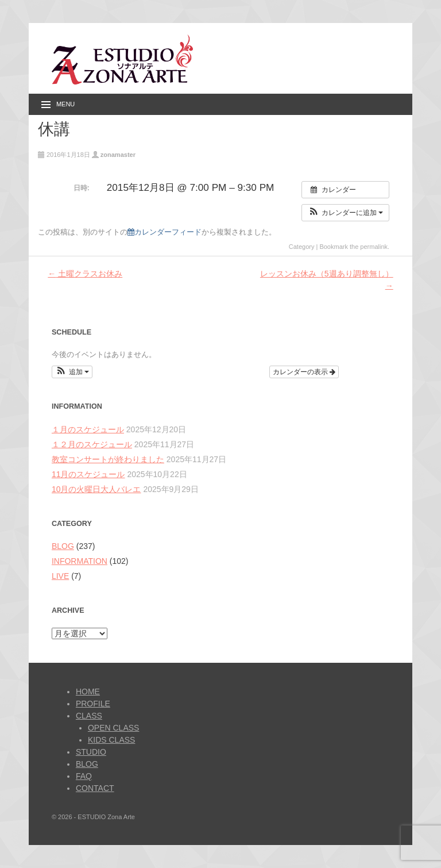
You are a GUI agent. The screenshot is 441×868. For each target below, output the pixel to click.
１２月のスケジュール (92, 444)
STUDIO (91, 752)
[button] (345, 213)
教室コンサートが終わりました (108, 459)
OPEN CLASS (113, 728)
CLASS (89, 716)
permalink (374, 247)
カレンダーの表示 (304, 372)
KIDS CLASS (111, 740)
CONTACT (95, 788)
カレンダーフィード (165, 232)
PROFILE (93, 704)
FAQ (84, 776)
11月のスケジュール (88, 474)
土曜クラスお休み (85, 274)
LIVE (60, 576)
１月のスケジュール (88, 429)
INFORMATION (80, 561)
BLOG (63, 546)
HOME (88, 692)
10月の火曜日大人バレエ (96, 489)
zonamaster (118, 155)
